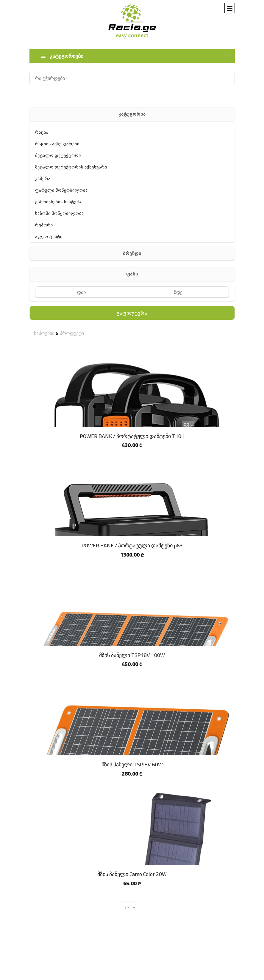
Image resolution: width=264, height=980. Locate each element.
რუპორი (44, 225)
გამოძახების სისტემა (58, 202)
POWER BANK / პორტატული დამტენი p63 (132, 545)
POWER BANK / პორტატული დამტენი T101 (132, 436)
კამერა (43, 179)
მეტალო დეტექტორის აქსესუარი (71, 167)
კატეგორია (132, 114)
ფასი (132, 274)
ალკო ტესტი (49, 237)
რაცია (42, 132)
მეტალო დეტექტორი (58, 155)
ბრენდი (132, 253)
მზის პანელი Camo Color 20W (132, 874)
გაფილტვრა (132, 313)
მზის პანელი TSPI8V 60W (132, 764)
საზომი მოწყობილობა (60, 213)
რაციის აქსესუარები (57, 144)
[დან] (84, 292)
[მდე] (181, 292)
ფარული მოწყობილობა (61, 190)
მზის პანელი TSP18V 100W (132, 655)
